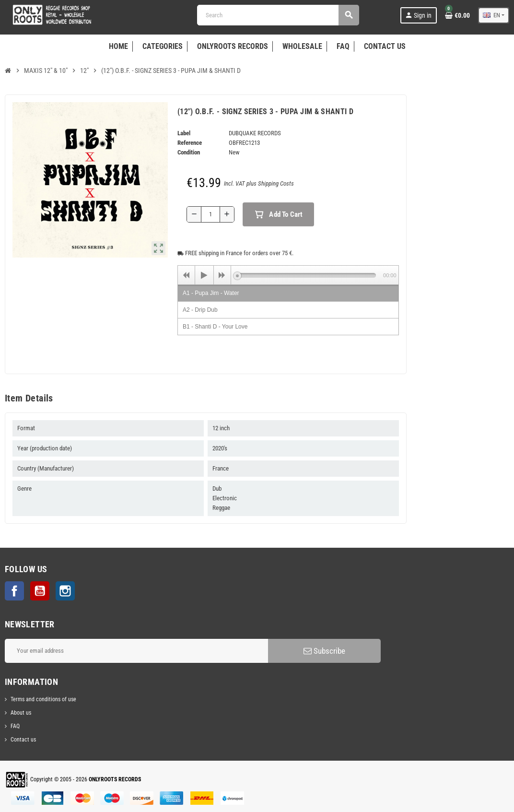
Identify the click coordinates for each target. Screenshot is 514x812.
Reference (190, 143)
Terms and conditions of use (43, 699)
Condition (189, 152)
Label (184, 133)
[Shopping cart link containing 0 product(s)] (457, 15)
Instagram (65, 591)
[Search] (278, 15)
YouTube (40, 591)
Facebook (14, 591)
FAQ (15, 726)
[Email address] (136, 651)
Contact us (23, 740)
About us (21, 713)
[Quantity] (210, 214)
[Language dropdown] (494, 15)
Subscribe (324, 651)
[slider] (307, 275)
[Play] (204, 275)
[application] (288, 275)
